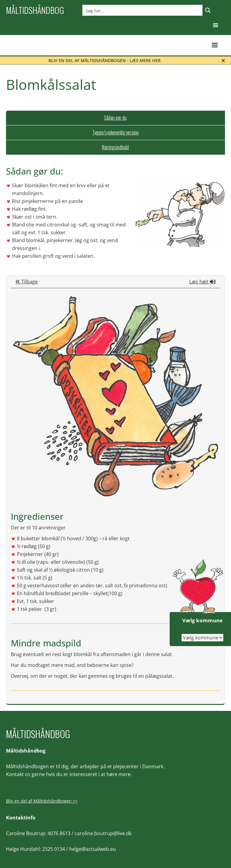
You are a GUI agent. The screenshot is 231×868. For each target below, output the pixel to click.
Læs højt (202, 282)
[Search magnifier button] (208, 10)
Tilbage (26, 282)
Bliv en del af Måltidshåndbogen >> (42, 801)
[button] (216, 25)
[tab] (115, 118)
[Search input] (143, 10)
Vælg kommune (202, 620)
